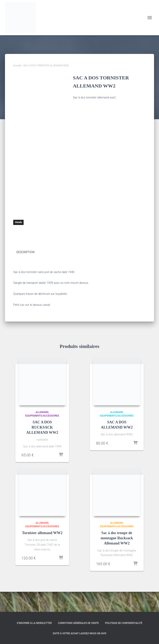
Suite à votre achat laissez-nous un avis (80, 633)
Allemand (42, 433)
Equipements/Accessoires (42, 436)
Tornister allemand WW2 (42, 553)
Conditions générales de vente (78, 623)
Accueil (17, 66)
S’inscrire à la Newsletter (34, 623)
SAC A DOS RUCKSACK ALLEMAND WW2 (42, 447)
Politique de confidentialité (124, 623)
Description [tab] (25, 272)
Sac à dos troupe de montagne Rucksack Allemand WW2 (117, 558)
